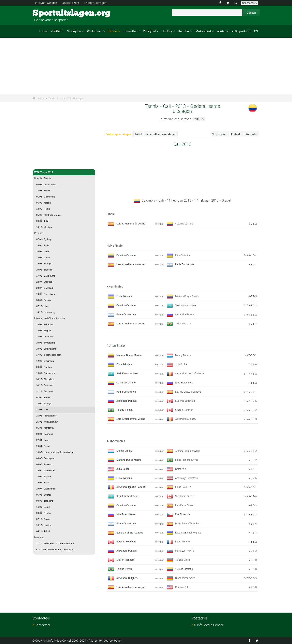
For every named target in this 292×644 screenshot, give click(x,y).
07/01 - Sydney (44, 239)
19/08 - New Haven (46, 294)
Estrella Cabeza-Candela (188, 392)
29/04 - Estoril (43, 446)
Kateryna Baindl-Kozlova (188, 532)
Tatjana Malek (182, 560)
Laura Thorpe (182, 541)
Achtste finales (116, 345)
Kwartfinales (115, 286)
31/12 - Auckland (45, 391)
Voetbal (56, 31)
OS (256, 31)
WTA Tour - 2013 (64, 172)
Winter (221, 31)
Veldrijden (74, 31)
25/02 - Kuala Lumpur (47, 422)
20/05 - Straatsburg (46, 343)
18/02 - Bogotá (44, 331)
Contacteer (42, 625)
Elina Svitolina (183, 255)
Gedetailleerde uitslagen (161, 134)
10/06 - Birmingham (46, 349)
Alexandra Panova (185, 314)
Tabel (138, 134)
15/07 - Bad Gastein (46, 470)
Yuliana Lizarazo (184, 569)
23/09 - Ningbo (44, 513)
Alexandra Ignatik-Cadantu (189, 373)
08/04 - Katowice (45, 434)
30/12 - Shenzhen (45, 379)
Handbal (184, 31)
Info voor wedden (46, 3)
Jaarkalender (71, 3)
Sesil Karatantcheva (186, 305)
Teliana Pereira (183, 323)
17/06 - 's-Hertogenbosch (49, 355)
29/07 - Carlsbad (45, 288)
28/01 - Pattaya (44, 404)
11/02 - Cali (42, 410)
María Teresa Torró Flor (187, 523)
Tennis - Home (43, 164)
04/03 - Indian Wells (46, 185)
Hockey (167, 31)
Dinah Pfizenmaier (185, 578)
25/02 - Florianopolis (46, 416)
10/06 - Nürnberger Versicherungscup (55, 452)
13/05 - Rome (43, 209)
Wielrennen (95, 31)
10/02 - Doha (43, 251)
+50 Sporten (240, 31)
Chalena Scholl (183, 587)
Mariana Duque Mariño (187, 296)
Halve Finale (115, 245)
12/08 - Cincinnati (45, 361)
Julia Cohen (182, 364)
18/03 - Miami (43, 191)
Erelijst (236, 134)
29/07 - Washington (46, 489)
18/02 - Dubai (43, 258)
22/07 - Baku (43, 483)
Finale (111, 214)
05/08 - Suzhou (44, 495)
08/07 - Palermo (44, 464)
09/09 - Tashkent (45, 501)
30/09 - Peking (43, 300)
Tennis (113, 31)
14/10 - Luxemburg (46, 312)
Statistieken (220, 134)
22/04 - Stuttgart (44, 264)
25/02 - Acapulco (45, 337)
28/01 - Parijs (43, 245)
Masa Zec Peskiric (185, 551)
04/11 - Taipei (43, 531)
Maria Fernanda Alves (187, 460)
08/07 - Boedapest (45, 458)
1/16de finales (116, 441)
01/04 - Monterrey (45, 428)
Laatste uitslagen (95, 3)
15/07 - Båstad (44, 477)
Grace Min (181, 469)
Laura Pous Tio (183, 487)
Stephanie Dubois (185, 496)
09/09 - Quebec (44, 367)
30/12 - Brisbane (45, 385)
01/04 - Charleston (46, 197)
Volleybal (149, 31)
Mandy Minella (183, 355)
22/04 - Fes (42, 440)
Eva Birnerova (182, 514)
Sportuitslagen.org (48, 13)
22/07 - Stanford (44, 282)
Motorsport (203, 31)
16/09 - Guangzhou (46, 373)
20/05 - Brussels (44, 270)
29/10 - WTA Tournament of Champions (54, 550)
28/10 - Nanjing (44, 525)
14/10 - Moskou (44, 227)
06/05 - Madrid (43, 203)
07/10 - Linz (42, 306)
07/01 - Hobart (43, 397)
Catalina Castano (184, 223)
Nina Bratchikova (184, 382)
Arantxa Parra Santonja (187, 451)
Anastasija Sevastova (186, 478)
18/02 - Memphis (45, 324)
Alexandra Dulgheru (186, 419)
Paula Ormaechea (185, 264)
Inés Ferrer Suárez (185, 505)
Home (43, 31)
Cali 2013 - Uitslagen (72, 98)
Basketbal (130, 31)
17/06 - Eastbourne (46, 276)
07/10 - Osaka (43, 519)
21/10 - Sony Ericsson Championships (55, 543)
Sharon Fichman (184, 410)
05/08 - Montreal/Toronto (48, 215)
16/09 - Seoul (43, 507)
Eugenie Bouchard (185, 401)
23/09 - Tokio (43, 221)
